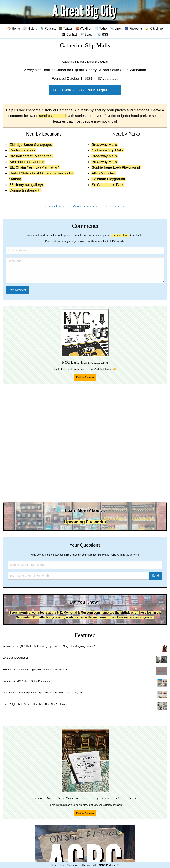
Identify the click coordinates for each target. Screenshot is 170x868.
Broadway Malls (104, 145)
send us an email (53, 116)
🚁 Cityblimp (154, 28)
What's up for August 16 (15, 658)
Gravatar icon (120, 236)
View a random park (85, 206)
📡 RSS (103, 34)
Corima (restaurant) (25, 190)
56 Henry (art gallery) (26, 185)
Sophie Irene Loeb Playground (116, 167)
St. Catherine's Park (108, 185)
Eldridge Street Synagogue (31, 145)
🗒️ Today (101, 28)
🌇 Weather (83, 28)
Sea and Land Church (27, 162)
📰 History (30, 28)
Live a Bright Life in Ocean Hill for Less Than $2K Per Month (35, 704)
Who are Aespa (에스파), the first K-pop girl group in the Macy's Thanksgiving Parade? (49, 646)
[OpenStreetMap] (97, 62)
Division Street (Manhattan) (31, 156)
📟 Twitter (66, 28)
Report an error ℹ (115, 206)
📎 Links (116, 28)
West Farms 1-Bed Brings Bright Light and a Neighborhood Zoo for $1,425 (42, 693)
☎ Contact (69, 34)
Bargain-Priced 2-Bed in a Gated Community (27, 681)
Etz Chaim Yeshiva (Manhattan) (34, 167)
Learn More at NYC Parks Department (85, 90)
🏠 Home (14, 28)
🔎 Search (87, 34)
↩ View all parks (54, 206)
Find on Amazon (85, 377)
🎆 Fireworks (134, 28)
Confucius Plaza (22, 150)
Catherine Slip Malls (108, 150)
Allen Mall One (103, 173)
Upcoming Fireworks (85, 522)
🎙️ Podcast (48, 28)
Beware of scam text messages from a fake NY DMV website (35, 669)
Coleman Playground (108, 179)
